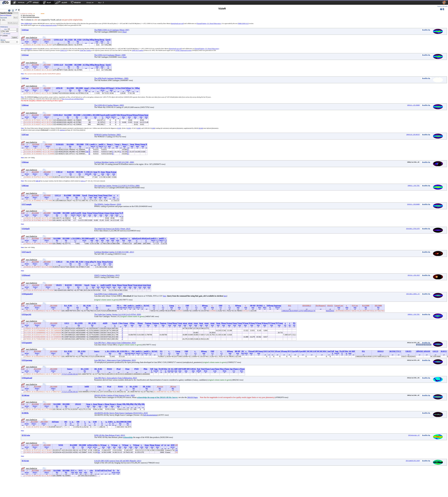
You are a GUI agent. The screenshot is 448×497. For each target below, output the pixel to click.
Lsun (215, 371)
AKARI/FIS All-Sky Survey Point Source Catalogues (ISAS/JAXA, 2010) (121, 413)
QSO (265, 351)
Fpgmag (148, 323)
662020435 (330, 311)
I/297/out (25, 135)
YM (87, 144)
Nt (99, 172)
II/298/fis (25, 413)
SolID (87, 387)
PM (125, 306)
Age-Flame (234, 369)
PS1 (363, 351)
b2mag (101, 213)
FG (154, 306)
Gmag (172, 306)
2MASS (78, 404)
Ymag (240, 323)
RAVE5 (444, 351)
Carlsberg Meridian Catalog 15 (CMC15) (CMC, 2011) (114, 252)
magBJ (92, 238)
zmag (206, 323)
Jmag (132, 144)
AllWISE (419, 351)
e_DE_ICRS (120, 351)
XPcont (277, 351)
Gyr (234, 371)
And (329, 351)
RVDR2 (260, 306)
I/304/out (25, 162)
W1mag (245, 323)
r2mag (112, 213)
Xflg (139, 404)
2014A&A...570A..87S (413, 229)
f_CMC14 (88, 172)
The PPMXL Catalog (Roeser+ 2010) (108, 204)
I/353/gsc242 (26, 314)
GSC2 (67, 323)
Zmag (235, 323)
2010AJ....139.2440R (413, 204)
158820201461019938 (290, 311)
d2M (173, 445)
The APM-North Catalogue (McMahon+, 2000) (111, 78)
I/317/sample (27, 204)
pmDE (113, 115)
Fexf (106, 470)
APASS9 (427, 351)
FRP (221, 306)
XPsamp (284, 351)
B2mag (135, 115)
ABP (176, 369)
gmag (140, 285)
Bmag (97, 40)
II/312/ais (25, 461)
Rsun (206, 371)
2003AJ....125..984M (413, 105)
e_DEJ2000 (95, 115)
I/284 (153, 128)
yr (108, 42)
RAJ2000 (69, 65)
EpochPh (295, 351)
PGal (119, 369)
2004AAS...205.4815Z (413, 134)
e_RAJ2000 (86, 115)
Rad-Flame (206, 369)
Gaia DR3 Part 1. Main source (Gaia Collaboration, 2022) (115, 343)
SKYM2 (393, 351)
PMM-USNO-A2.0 (243, 23)
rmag (86, 88)
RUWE (146, 306)
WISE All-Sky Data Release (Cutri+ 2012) (110, 435)
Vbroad (251, 351)
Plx (118, 306)
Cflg (135, 404)
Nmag (105, 195)
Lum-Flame (215, 369)
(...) (97, 146)
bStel (123, 88)
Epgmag (156, 323)
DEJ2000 (78, 65)
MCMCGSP (312, 351)
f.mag (93, 285)
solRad (199, 371)
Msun (225, 371)
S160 (110, 422)
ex (165, 445)
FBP (187, 306)
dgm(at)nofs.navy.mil (177, 23)
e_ (97, 144)
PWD (136, 369)
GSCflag (86, 40)
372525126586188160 (70, 374)
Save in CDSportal (6, 15)
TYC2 (398, 351)
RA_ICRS (69, 40)
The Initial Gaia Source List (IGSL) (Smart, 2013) (112, 229)
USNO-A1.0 (28, 23)
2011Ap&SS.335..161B (413, 461)
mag (97, 42)
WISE (61, 445)
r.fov (91, 470)
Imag (146, 115)
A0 (350, 351)
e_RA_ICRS (110, 351)
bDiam (128, 88)
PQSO (110, 369)
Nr (118, 470)
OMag (132, 323)
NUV (81, 470)
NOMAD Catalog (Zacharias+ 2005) (108, 135)
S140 (95, 422)
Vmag (117, 144)
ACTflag (86, 65)
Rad (199, 369)
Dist (347, 351)
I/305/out (25, 186)
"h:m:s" (35, 42)
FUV (73, 470)
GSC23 (435, 351)
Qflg (124, 404)
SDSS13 (380, 351)
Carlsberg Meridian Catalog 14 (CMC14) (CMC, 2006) (114, 162)
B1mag (123, 115)
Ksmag (114, 172)
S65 (66, 422)
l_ (89, 88)
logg (337, 351)
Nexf (110, 470)
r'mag (95, 172)
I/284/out (25, 105)
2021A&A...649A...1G (413, 294)
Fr (114, 470)
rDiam (102, 88)
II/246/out (26, 395)
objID (105, 323)
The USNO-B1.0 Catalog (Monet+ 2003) (109, 105)
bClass (118, 88)
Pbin (145, 369)
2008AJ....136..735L (414, 185)
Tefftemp (270, 306)
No (120, 213)
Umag (170, 323)
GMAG (193, 369)
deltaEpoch (146, 238)
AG (172, 369)
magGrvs (124, 238)
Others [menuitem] (89, 3)
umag (185, 323)
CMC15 (59, 262)
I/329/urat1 (26, 275)
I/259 (129, 128)
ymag (212, 323)
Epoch (108, 40)
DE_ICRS (78, 40)
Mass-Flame (225, 369)
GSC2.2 (83, 181)
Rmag (102, 40)
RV (243, 351)
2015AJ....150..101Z (414, 275)
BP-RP (253, 306)
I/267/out (25, 78)
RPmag (238, 306)
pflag (92, 262)
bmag (111, 88)
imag (117, 213)
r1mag (106, 213)
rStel (98, 88)
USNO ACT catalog (137, 50)
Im (99, 450)
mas (86, 117)
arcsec (27, 42)
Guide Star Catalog (85, 50)
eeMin (95, 445)
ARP (180, 369)
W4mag (265, 323)
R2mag (141, 115)
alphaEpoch (137, 238)
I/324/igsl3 (26, 229)
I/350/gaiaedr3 (27, 294)
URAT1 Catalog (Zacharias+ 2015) (107, 275)
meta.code (88, 174)
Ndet (118, 115)
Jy (66, 424)
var (168, 445)
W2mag (252, 323)
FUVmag (272, 323)
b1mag (95, 213)
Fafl (98, 470)
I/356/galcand (27, 378)
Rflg (128, 404)
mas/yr (108, 117)
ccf (162, 445)
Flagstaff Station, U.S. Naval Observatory (209, 23)
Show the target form (29, 15)
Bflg (132, 404)
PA (294, 323)
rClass (93, 88)
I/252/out (25, 55)
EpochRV (303, 351)
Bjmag (140, 323)
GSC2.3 (58, 195)
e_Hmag (106, 404)
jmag (95, 195)
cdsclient (62, 130)
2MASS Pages (192, 397)
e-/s (154, 307)
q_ (73, 422)
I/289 (139, 128)
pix (114, 197)
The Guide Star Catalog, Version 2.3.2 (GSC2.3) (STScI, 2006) (117, 186)
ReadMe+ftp (426, 30)
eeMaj (90, 445)
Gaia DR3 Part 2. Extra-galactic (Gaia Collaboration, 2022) (116, 378)
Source (108, 306)
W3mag (258, 323)
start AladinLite (31, 38)
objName (55, 422)
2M (176, 450)
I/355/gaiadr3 (27, 343)
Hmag (137, 144)
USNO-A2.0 (28, 49)
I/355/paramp (27, 360)
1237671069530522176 (307, 311)
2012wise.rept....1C (414, 435)
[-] (342, 353)
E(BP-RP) (186, 369)
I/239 (119, 128)
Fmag (91, 195)
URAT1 (59, 285)
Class (110, 195)
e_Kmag (118, 404)
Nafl (102, 470)
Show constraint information (31, 17)
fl (123, 213)
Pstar (127, 369)
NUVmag (279, 323)
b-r (133, 88)
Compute (5, 35)
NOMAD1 (60, 144)
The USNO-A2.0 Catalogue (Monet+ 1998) (110, 55)
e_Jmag (94, 404)
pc (346, 353)
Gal (269, 351)
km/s (260, 307)
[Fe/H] (342, 351)
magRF (102, 238)
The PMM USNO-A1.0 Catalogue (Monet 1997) (112, 30)
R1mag (129, 115)
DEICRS (80, 172)
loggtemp (277, 306)
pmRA (108, 115)
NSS (272, 351)
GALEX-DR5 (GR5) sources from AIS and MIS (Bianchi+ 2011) (118, 461)
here (165, 296)
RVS (289, 351)
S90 (78, 422)
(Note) (124, 32)
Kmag (143, 144)
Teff (333, 351)
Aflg (143, 404)
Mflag (92, 40)
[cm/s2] (278, 307)
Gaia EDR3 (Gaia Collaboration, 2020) (108, 294)
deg (69, 42)
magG (113, 238)
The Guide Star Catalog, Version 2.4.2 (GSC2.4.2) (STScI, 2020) (118, 314)
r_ (113, 144)
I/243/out (25, 30)
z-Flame (242, 369)
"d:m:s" (46, 42)
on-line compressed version (49, 25)
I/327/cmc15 (26, 252)
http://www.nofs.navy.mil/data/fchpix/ (73, 99)
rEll (107, 88)
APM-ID (59, 88)
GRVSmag (259, 351)
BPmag (205, 306)
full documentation (150, 415)
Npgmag (163, 323)
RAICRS (71, 172)
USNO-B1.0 (58, 115)
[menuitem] (5, 3)
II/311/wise (26, 435)
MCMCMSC (322, 351)
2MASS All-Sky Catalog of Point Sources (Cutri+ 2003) (115, 395)
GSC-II (38, 181)
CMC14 (59, 172)
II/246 (201, 128)
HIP (353, 351)
